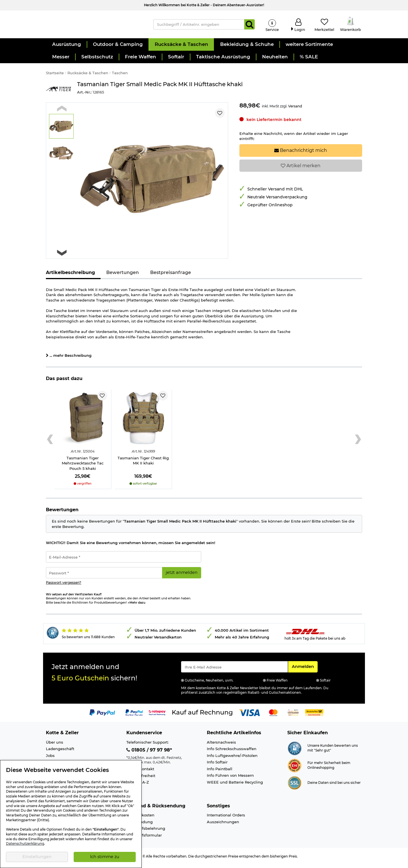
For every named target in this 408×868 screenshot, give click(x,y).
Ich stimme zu (105, 857)
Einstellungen (37, 857)
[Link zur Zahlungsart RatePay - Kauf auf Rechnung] (157, 716)
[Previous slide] (62, 112)
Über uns (55, 746)
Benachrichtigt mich (301, 154)
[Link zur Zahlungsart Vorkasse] (293, 716)
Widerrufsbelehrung (146, 832)
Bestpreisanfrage (171, 276)
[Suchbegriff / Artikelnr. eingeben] (199, 26)
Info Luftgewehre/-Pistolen (232, 759)
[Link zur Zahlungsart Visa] (249, 716)
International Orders (226, 819)
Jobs (50, 759)
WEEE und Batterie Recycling (235, 786)
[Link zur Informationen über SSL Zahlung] (295, 786)
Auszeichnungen (223, 825)
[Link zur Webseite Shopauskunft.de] (295, 752)
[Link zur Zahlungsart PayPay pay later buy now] (134, 716)
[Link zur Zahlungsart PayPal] (102, 716)
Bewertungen (123, 276)
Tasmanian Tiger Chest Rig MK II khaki (143, 464)
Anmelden (305, 670)
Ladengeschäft (60, 752)
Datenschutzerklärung (25, 844)
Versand (295, 110)
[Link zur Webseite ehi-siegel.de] (295, 769)
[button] (66, 48)
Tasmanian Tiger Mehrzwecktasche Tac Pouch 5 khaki (83, 467)
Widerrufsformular (144, 839)
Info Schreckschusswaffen (232, 752)
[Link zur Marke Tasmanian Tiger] (59, 93)
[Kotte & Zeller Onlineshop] (94, 26)
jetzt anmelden (182, 576)
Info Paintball (220, 773)
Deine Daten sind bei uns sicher (334, 786)
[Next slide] (62, 256)
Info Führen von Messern (230, 779)
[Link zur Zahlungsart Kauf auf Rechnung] (202, 716)
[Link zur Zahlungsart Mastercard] (273, 716)
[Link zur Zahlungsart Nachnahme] (314, 716)
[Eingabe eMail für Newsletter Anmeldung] (234, 670)
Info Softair (217, 766)
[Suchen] (249, 26)
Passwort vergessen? (64, 586)
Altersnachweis (221, 746)
